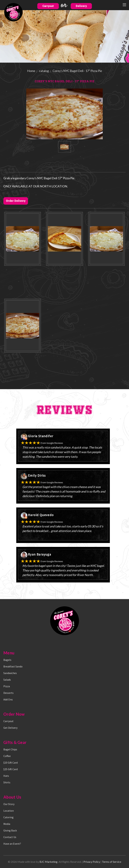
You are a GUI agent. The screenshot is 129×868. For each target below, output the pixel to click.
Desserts (8, 693)
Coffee (7, 756)
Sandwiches (10, 673)
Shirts (7, 782)
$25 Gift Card (11, 769)
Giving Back (10, 830)
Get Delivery (10, 728)
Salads (7, 680)
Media (7, 824)
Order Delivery (16, 201)
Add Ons (8, 699)
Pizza (7, 686)
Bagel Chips (10, 749)
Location (9, 811)
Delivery (81, 6)
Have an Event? (12, 844)
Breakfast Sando (13, 666)
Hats (6, 776)
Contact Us (10, 837)
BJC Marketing (48, 862)
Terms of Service (112, 862)
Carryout (48, 6)
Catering (8, 817)
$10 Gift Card (11, 763)
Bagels (7, 660)
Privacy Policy (92, 862)
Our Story (9, 804)
